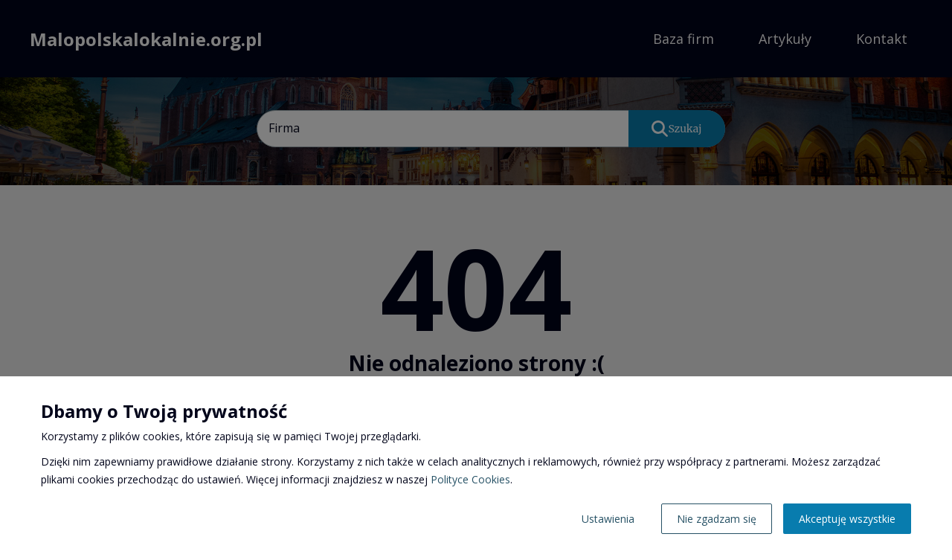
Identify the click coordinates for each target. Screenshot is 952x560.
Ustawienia (608, 519)
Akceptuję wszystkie (847, 519)
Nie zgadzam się (717, 519)
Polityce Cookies (470, 479)
